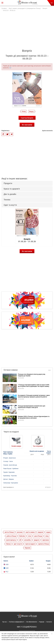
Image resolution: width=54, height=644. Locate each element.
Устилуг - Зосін (8, 461)
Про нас (5, 622)
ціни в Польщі (38, 536)
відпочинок (46, 540)
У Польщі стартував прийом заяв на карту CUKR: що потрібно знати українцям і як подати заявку (34, 385)
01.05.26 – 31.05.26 (27, 240)
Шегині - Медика (8, 479)
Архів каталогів (47, 131)
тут (10, 68)
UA (52, 3)
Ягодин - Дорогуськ (10, 458)
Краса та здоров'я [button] (12, 189)
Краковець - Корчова (10, 476)
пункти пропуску (11, 540)
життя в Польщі (9, 532)
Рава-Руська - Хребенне (11, 468)
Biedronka (22, 536)
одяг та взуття (18, 544)
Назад (24, 111)
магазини (20, 532)
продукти (37, 540)
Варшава (28, 548)
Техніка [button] (7, 200)
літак (30, 536)
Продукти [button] (8, 183)
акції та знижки (30, 532)
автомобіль (27, 540)
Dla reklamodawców (32, 622)
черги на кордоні (30, 544)
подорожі (40, 532)
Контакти (49, 622)
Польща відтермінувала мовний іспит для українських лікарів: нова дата (32, 407)
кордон (48, 532)
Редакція (42, 622)
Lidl (20, 540)
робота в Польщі (11, 536)
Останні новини (11, 370)
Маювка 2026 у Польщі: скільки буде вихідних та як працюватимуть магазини (34, 417)
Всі (50, 370)
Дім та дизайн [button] (10, 194)
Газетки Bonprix (27, 118)
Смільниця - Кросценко (11, 483)
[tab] (27, 183)
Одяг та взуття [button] (10, 205)
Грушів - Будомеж (9, 472)
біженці (8, 544)
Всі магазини (27, 125)
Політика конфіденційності (17, 622)
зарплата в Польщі (43, 544)
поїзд (47, 536)
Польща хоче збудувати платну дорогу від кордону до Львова (32, 375)
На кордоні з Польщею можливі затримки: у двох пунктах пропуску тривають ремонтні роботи (34, 396)
